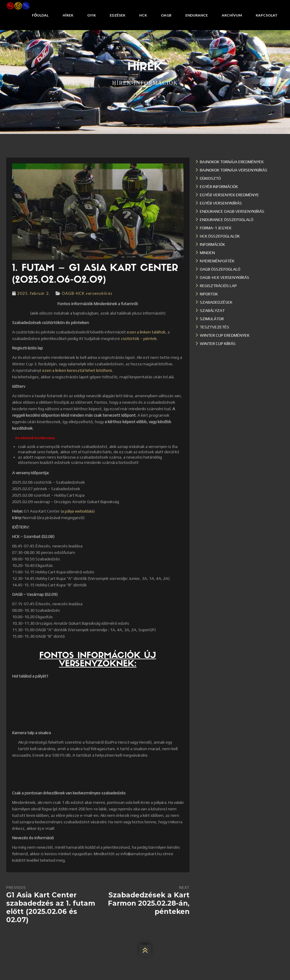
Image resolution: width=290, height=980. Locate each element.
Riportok (209, 294)
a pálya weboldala (78, 511)
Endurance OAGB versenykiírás (232, 211)
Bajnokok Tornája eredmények (232, 162)
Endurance (197, 15)
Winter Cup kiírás (218, 343)
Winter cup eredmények (225, 335)
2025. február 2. (34, 293)
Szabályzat (212, 310)
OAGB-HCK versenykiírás (87, 293)
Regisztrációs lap (218, 286)
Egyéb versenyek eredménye (229, 195)
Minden (207, 253)
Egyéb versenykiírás (221, 203)
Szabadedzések (216, 302)
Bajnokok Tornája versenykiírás (234, 170)
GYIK (91, 15)
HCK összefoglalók (220, 236)
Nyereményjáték (217, 261)
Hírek (68, 15)
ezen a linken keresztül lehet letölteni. (77, 370)
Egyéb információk (219, 186)
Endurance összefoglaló (227, 220)
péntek (150, 338)
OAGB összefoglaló (220, 269)
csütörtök (130, 338)
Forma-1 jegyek (216, 228)
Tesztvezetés (214, 327)
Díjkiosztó (210, 178)
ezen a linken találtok (146, 332)
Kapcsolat (267, 15)
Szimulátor (212, 319)
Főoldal (40, 15)
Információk (212, 244)
